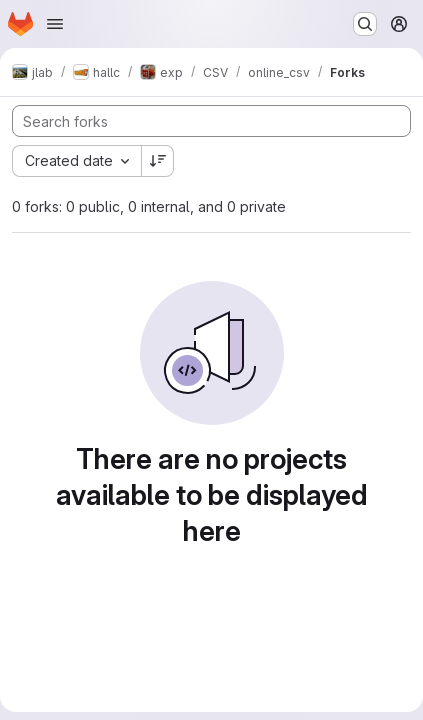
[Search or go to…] (365, 24)
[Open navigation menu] (55, 24)
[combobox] (76, 161)
